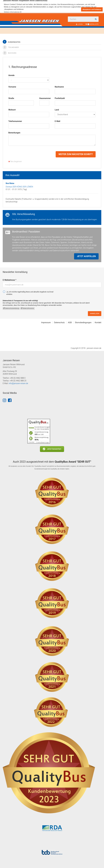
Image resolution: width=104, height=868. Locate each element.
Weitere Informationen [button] (13, 12)
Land (57, 110)
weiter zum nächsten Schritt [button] (76, 154)
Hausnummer (44, 98)
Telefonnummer (15, 121)
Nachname (59, 87)
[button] (52, 449)
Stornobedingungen (83, 322)
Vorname (12, 87)
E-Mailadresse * (9, 280)
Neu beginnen (15, 161)
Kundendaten (12, 42)
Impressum (46, 322)
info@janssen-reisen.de (18, 383)
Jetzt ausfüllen (86, 256)
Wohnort (12, 110)
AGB (70, 322)
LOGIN (79, 24)
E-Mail (57, 121)
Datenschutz (59, 322)
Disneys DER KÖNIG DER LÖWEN (19, 187)
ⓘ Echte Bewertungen (43, 442)
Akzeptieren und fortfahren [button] (92, 9)
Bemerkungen (14, 133)
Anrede (11, 75)
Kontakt (98, 322)
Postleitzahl (60, 98)
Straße (11, 98)
